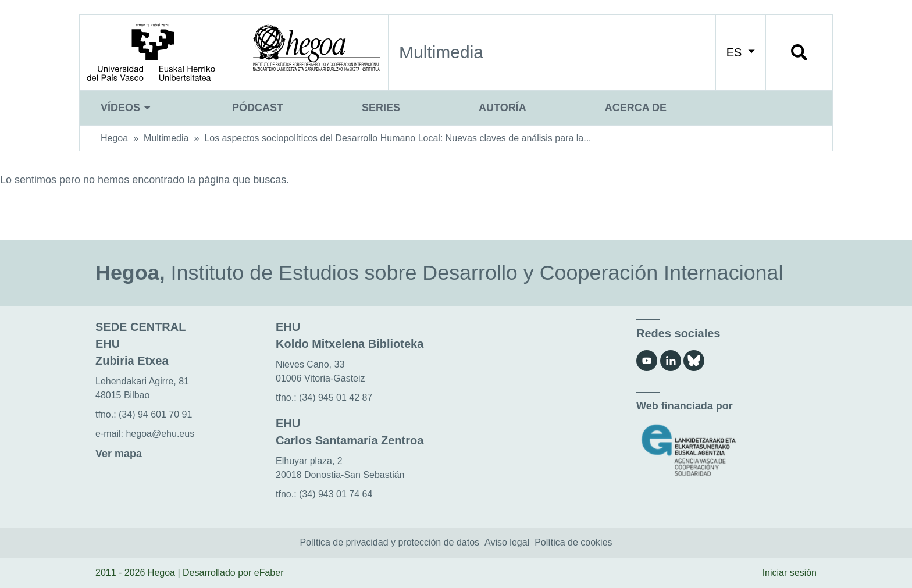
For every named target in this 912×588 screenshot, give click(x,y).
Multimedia (166, 138)
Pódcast (258, 108)
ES (741, 52)
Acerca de (636, 108)
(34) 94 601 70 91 (155, 414)
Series (381, 108)
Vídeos (127, 108)
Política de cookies (573, 542)
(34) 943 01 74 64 (336, 494)
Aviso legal (507, 542)
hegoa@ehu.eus (160, 434)
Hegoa (114, 138)
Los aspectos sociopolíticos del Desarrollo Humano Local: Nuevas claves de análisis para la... (398, 138)
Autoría (503, 108)
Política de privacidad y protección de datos (389, 542)
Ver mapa (119, 454)
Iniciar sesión (790, 573)
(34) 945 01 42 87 (336, 398)
